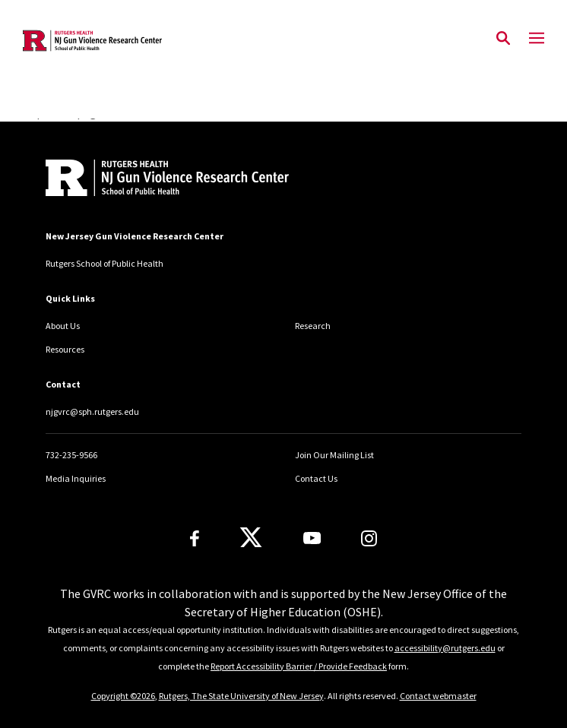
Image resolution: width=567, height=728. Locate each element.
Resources (65, 349)
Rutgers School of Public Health (105, 263)
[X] (251, 538)
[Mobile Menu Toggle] (537, 39)
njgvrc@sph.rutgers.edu (92, 411)
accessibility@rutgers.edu (445, 648)
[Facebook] (195, 538)
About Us (63, 326)
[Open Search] (503, 39)
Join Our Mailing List (334, 455)
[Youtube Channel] (312, 538)
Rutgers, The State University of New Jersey (241, 696)
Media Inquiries (76, 478)
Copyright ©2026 (123, 696)
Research (313, 326)
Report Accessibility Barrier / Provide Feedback (299, 666)
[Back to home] (148, 180)
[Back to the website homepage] (92, 41)
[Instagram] (369, 538)
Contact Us (316, 478)
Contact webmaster (438, 696)
